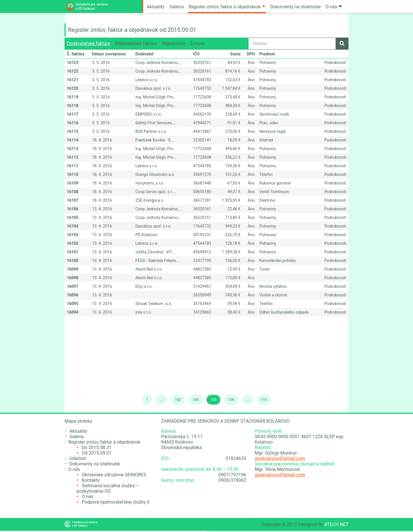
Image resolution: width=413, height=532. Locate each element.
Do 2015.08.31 (97, 447)
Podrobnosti (335, 63)
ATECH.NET (336, 524)
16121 (73, 80)
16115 (73, 131)
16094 (73, 312)
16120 (73, 88)
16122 (73, 71)
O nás (334, 7)
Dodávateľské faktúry (88, 43)
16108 (73, 192)
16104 (73, 226)
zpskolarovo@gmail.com (280, 458)
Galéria (176, 7)
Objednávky (174, 43)
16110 (73, 174)
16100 (73, 261)
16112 (73, 157)
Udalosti (78, 458)
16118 (73, 106)
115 (264, 400)
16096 (73, 295)
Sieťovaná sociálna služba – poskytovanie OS (108, 488)
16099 (73, 269)
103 (178, 400)
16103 (73, 235)
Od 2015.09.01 (97, 453)
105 (213, 400)
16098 (73, 278)
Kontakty (91, 480)
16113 (73, 149)
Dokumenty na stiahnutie (295, 7)
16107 (73, 200)
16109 (73, 183)
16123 (73, 63)
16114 (73, 140)
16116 (73, 123)
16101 (73, 252)
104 (196, 400)
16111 (73, 166)
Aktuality (156, 7)
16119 (73, 97)
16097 (73, 286)
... (161, 400)
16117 (73, 114)
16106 (73, 209)
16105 (73, 218)
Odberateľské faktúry (136, 43)
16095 (73, 304)
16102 (73, 243)
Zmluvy (197, 43)
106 (231, 400)
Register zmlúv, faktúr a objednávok (227, 7)
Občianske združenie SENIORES (114, 475)
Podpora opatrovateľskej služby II (116, 502)
